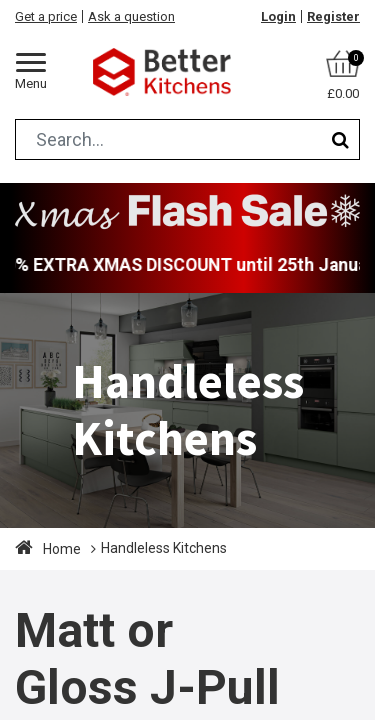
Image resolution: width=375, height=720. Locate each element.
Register (333, 16)
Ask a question (131, 16)
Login (278, 16)
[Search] (340, 139)
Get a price (46, 16)
